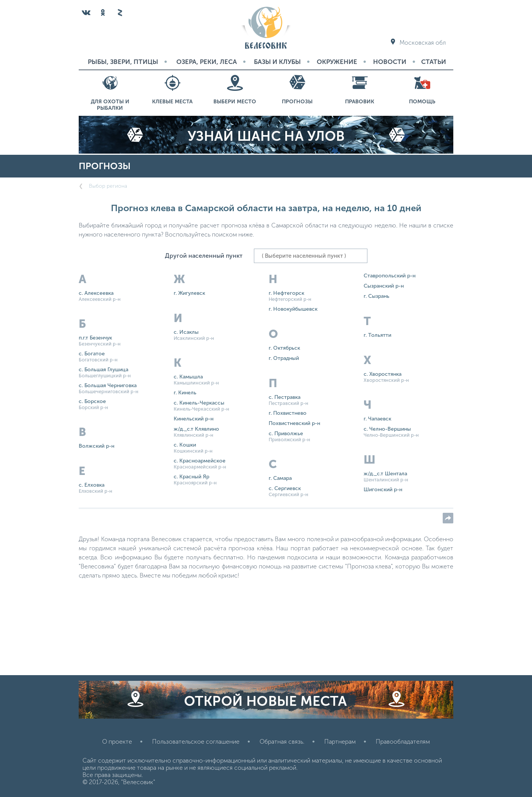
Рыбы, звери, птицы (123, 62)
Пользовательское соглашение (196, 742)
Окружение (337, 62)
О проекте (117, 742)
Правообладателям (403, 742)
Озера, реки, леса (207, 62)
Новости (390, 62)
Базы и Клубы (277, 62)
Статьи (434, 62)
